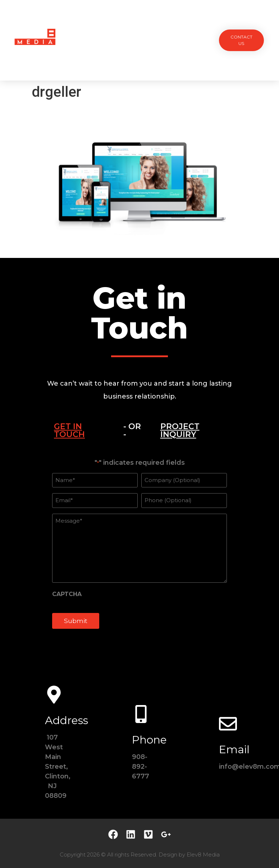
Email (234, 749)
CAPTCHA (67, 594)
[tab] (80, 431)
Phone (149, 740)
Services (123, 24)
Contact (139, 57)
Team (151, 24)
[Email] (228, 724)
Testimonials (185, 24)
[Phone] (141, 714)
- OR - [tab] (132, 430)
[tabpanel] (139, 548)
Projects (89, 24)
